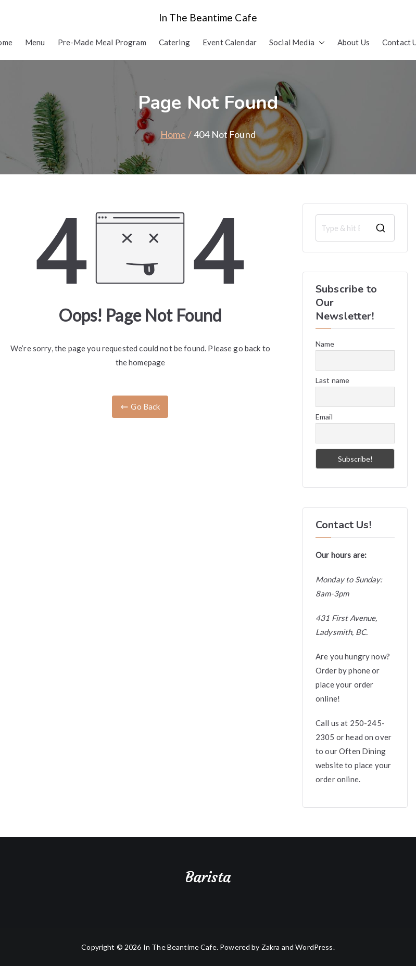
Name (325, 344)
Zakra (271, 947)
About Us (354, 42)
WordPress (314, 947)
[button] (320, 42)
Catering (174, 42)
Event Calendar (230, 42)
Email (324, 417)
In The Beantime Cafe (208, 17)
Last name (332, 380)
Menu (35, 42)
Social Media (297, 42)
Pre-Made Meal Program (102, 42)
